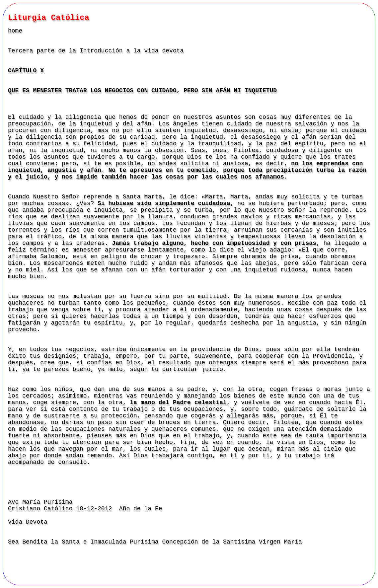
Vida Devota (28, 522)
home (15, 31)
